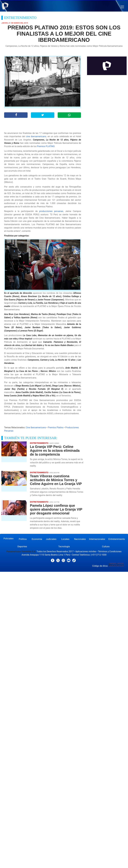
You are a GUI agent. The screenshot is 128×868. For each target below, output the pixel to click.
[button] (122, 7)
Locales (65, 539)
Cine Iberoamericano (36, 427)
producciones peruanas (51, 211)
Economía (37, 539)
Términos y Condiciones (110, 551)
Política (23, 539)
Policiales (8, 538)
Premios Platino (56, 427)
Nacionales (80, 539)
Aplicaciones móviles (86, 551)
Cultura (106, 546)
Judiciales (51, 539)
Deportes (22, 546)
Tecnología (64, 546)
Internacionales (97, 539)
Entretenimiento (117, 539)
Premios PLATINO (46, 146)
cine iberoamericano (36, 136)
